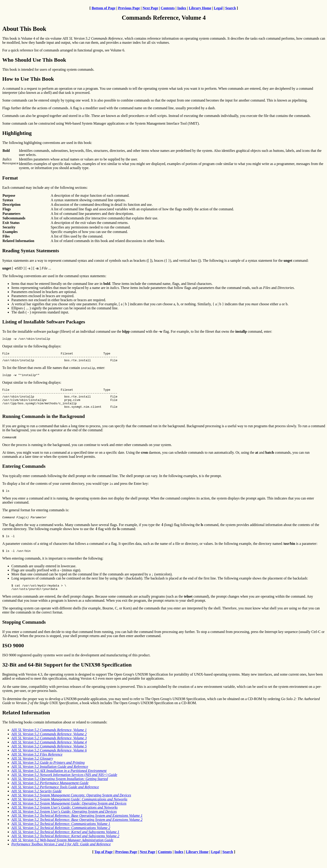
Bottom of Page (103, 8)
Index (182, 8)
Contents (168, 8)
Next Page (150, 8)
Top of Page (104, 864)
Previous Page (129, 8)
